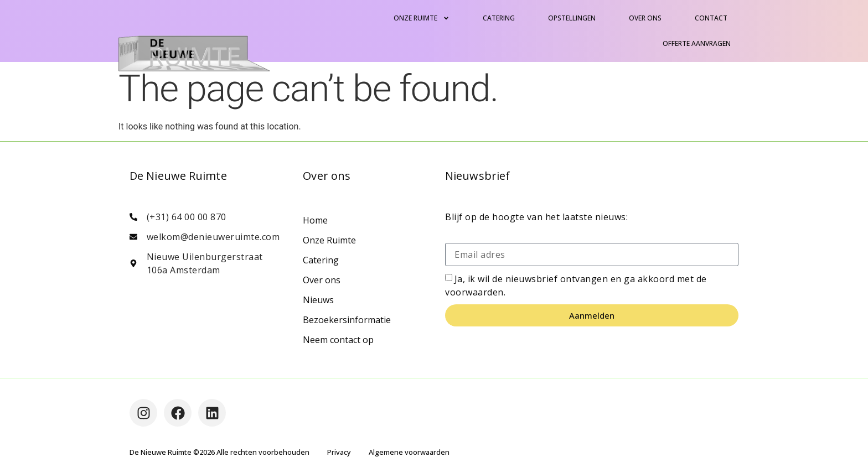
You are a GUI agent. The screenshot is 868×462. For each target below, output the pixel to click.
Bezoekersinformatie (347, 320)
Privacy (339, 452)
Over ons (645, 18)
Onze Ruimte (422, 18)
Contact (711, 18)
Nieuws (318, 300)
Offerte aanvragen (697, 43)
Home (315, 220)
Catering (499, 18)
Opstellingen (572, 18)
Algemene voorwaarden (409, 452)
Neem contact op (338, 340)
